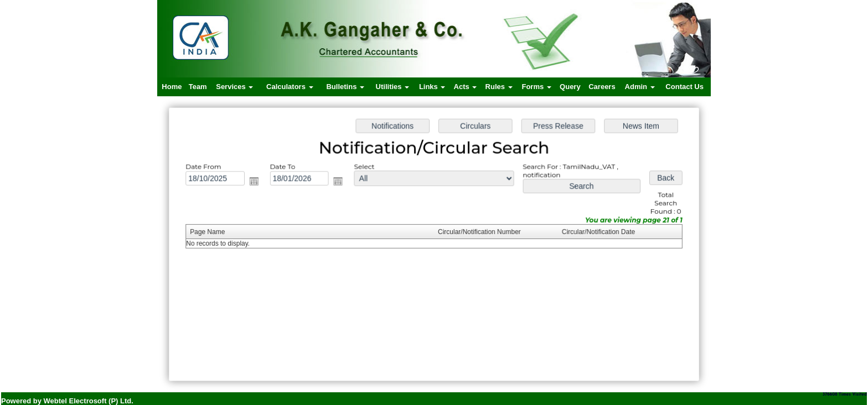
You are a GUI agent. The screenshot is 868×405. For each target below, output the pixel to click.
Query (570, 87)
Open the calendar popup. (257, 183)
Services (234, 87)
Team (198, 87)
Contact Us (684, 87)
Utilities (393, 87)
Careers (602, 87)
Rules (499, 87)
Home (172, 87)
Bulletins (345, 87)
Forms (536, 87)
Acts (466, 87)
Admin (640, 87)
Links (432, 87)
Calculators (290, 87)
